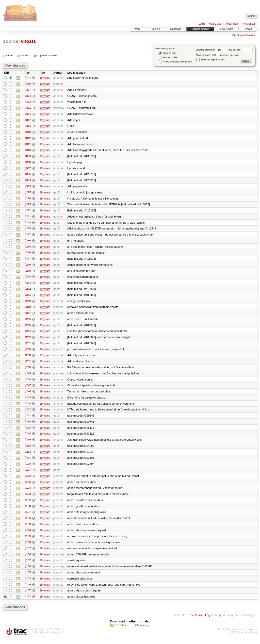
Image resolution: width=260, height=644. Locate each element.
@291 (28, 218)
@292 (28, 212)
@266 (28, 321)
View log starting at (212, 50)
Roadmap (176, 29)
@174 (28, 535)
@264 (28, 334)
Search (248, 29)
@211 (28, 461)
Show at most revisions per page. (218, 55)
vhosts (28, 41)
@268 (28, 309)
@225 (28, 431)
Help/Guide (215, 24)
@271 (28, 297)
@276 (28, 267)
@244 (28, 407)
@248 (28, 382)
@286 (28, 242)
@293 (28, 206)
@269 (28, 303)
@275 (28, 273)
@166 (28, 559)
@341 (28, 78)
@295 (28, 193)
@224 (28, 437)
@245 (28, 401)
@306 (28, 175)
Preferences (249, 24)
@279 (28, 254)
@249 (28, 376)
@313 (28, 133)
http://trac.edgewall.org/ (244, 637)
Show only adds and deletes (175, 62)
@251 (28, 364)
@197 (28, 474)
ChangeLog (142, 630)
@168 (28, 547)
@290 (28, 224)
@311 (28, 145)
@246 (28, 394)
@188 (28, 510)
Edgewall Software (49, 637)
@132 (28, 602)
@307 (28, 169)
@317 (28, 120)
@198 (28, 468)
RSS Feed (122, 630)
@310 (28, 151)
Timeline (155, 29)
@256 (28, 352)
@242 (28, 413)
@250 (28, 370)
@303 (28, 187)
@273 (28, 285)
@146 (28, 589)
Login (202, 24)
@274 (28, 279)
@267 (28, 315)
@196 (28, 480)
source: (11, 41)
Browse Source (200, 29)
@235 (28, 425)
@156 (28, 571)
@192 (28, 504)
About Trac (232, 24)
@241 (28, 419)
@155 (28, 577)
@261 (28, 346)
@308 (28, 163)
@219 (28, 443)
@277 (28, 260)
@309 (28, 157)
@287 (28, 236)
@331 (28, 108)
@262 (28, 340)
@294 (28, 200)
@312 (28, 139)
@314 (28, 126)
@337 (28, 90)
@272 (28, 291)
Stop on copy (168, 53)
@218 (28, 449)
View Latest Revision (244, 35)
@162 (28, 565)
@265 (28, 327)
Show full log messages (210, 60)
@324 (28, 114)
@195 (28, 486)
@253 (28, 358)
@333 (28, 102)
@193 (28, 498)
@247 (28, 388)
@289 (28, 230)
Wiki (137, 29)
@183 (28, 529)
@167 (28, 553)
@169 (28, 541)
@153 (28, 583)
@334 (28, 96)
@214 (28, 455)
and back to (241, 50)
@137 (28, 596)
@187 (28, 516)
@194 (28, 492)
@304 (28, 181)
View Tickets (226, 29)
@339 (28, 84)
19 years (45, 78)
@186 (28, 522)
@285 (28, 248)
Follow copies (168, 57)
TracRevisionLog (199, 620)
